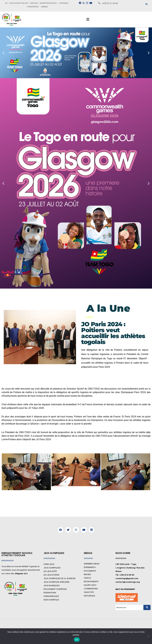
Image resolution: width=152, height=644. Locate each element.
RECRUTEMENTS (91, 582)
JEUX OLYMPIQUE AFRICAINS (57, 582)
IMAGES (87, 574)
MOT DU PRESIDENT (125, 589)
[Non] (148, 636)
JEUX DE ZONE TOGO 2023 (19, 3)
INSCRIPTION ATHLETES (48, 3)
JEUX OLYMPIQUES (52, 568)
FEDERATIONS (50, 593)
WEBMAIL (45, 7)
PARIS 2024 (34, 3)
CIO (6, 3)
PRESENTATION (33, 7)
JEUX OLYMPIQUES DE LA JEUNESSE (60, 578)
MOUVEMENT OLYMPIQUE (55, 589)
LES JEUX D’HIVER (51, 575)
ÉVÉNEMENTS (90, 567)
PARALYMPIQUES (51, 596)
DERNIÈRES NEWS (92, 564)
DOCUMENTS (90, 571)
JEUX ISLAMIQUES (52, 586)
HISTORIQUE (64, 3)
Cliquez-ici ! (21, 574)
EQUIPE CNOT (90, 585)
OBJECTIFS (89, 592)
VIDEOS (87, 578)
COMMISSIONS (91, 589)
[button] (88, 19)
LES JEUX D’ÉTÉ (50, 571)
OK (77, 640)
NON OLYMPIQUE (51, 600)
